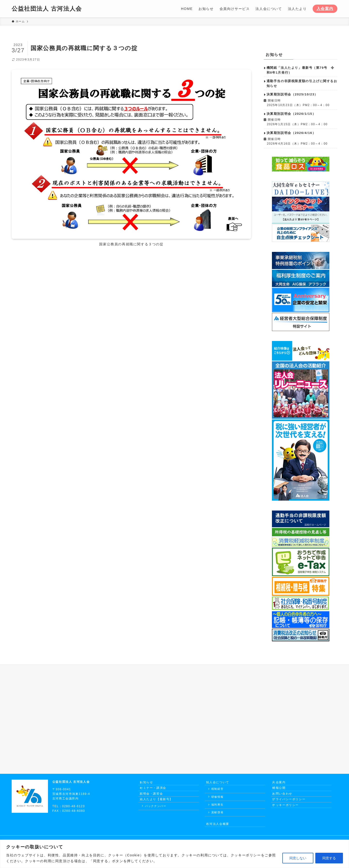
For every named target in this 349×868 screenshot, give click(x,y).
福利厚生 (217, 807)
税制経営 (217, 792)
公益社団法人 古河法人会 (47, 9)
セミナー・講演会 (156, 792)
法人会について (221, 784)
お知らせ (149, 784)
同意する (329, 858)
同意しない (298, 858)
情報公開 (282, 792)
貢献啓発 (217, 815)
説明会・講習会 (154, 801)
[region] (174, 854)
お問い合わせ (285, 801)
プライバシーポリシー (292, 810)
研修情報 (217, 800)
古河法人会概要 (221, 828)
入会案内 (325, 9)
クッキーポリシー (289, 818)
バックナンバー (156, 818)
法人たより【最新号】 (159, 810)
